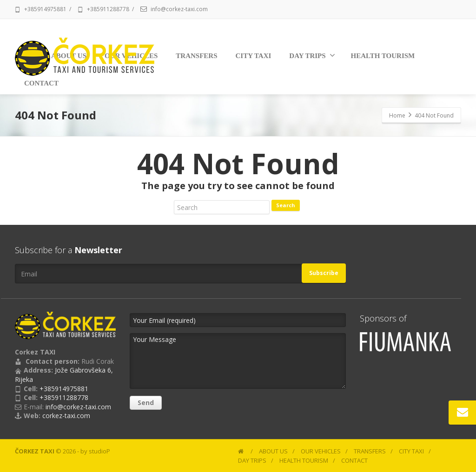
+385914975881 (45, 9)
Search (286, 205)
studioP (99, 451)
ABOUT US (273, 451)
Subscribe (324, 273)
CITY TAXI (254, 56)
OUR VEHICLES (321, 451)
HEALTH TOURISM (383, 56)
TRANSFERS (196, 56)
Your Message (238, 361)
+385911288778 (108, 9)
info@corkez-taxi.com (179, 9)
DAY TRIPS (312, 55)
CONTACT (354, 460)
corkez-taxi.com (66, 416)
